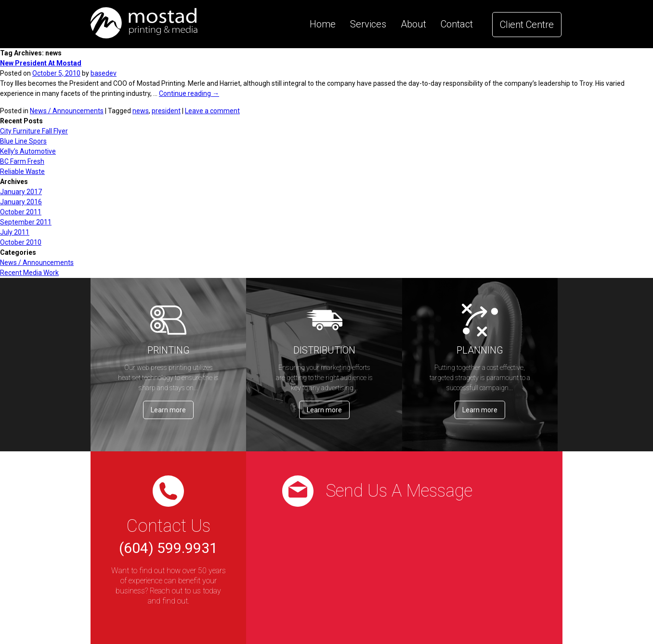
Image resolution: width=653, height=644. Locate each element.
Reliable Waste (22, 171)
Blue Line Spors (23, 141)
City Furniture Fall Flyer (34, 131)
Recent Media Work (29, 273)
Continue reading (189, 93)
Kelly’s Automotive (28, 151)
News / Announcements (67, 111)
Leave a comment (212, 111)
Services (368, 24)
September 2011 (26, 222)
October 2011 (21, 212)
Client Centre (527, 25)
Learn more (168, 410)
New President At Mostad (41, 63)
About (413, 24)
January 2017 (21, 192)
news (141, 111)
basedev (104, 73)
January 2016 (21, 202)
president (166, 111)
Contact (457, 24)
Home (323, 24)
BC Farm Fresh (22, 161)
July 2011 (15, 232)
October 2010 (21, 242)
